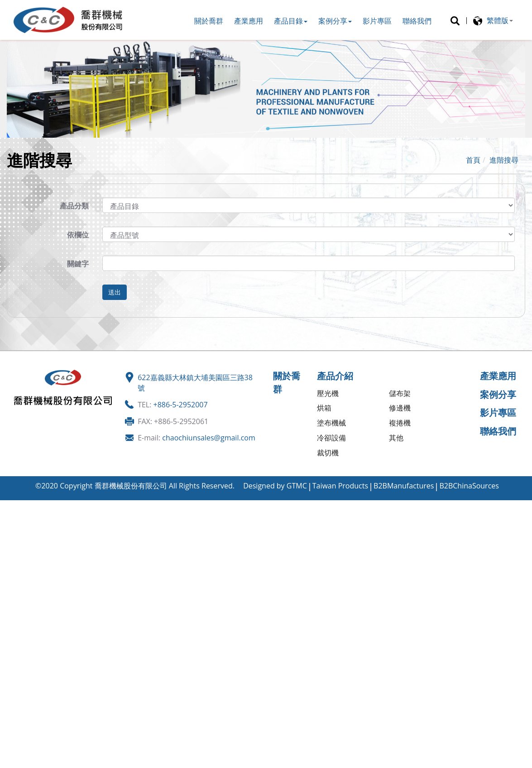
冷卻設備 (331, 438)
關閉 (7, 505)
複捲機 (400, 423)
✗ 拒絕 (10, 536)
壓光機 (328, 393)
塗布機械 (331, 423)
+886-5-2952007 (181, 405)
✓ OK (166, 763)
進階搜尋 (504, 160)
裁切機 (328, 453)
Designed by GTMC (275, 486)
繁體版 (498, 20)
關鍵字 (78, 264)
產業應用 (249, 21)
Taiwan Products (340, 486)
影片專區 (377, 21)
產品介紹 (335, 376)
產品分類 (74, 206)
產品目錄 (291, 21)
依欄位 (78, 235)
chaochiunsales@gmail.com (208, 438)
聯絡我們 (417, 21)
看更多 (14, 598)
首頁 (473, 160)
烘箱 (324, 408)
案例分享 (335, 21)
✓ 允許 (11, 526)
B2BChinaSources (469, 486)
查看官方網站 (52, 598)
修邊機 (400, 408)
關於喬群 (209, 21)
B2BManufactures (404, 486)
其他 (396, 438)
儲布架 (400, 393)
